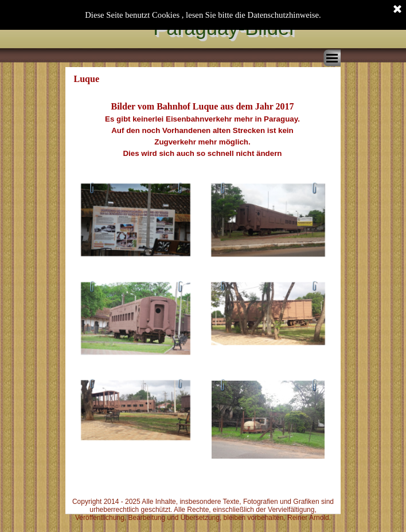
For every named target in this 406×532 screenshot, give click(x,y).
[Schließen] (397, 10)
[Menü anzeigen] (332, 58)
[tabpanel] (202, 130)
